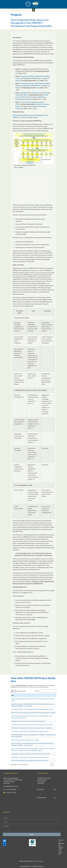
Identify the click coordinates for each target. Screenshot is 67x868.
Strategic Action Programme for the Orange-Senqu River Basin (28, 721)
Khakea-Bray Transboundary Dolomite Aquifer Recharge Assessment (30, 757)
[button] (34, 10)
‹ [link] (49, 764)
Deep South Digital (38, 861)
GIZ (17, 73)
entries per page (21, 691)
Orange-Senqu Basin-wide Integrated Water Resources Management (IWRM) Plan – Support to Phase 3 (33, 86)
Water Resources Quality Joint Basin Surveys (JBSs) (25, 740)
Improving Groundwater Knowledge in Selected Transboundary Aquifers (31, 754)
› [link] (55, 764)
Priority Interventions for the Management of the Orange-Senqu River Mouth (32, 709)
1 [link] (52, 764)
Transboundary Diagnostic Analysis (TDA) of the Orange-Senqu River (30, 731)
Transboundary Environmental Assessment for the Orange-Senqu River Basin (32, 725)
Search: (37, 691)
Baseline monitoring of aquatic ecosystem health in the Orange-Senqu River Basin (33, 713)
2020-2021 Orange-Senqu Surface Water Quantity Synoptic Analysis (30, 761)
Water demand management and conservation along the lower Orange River (32, 728)
